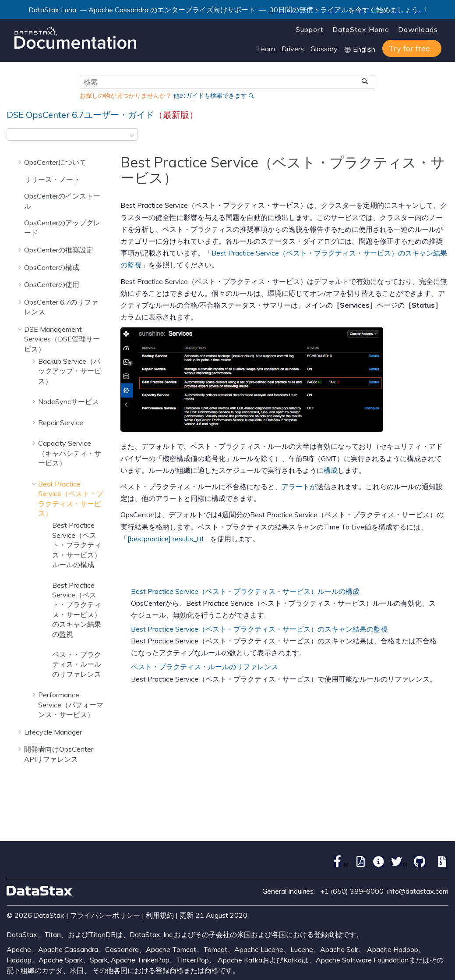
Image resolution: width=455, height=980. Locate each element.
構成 (331, 470)
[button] (21, 162)
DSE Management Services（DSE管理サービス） (62, 339)
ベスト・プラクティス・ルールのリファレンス (77, 664)
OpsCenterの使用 (52, 284)
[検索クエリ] (227, 82)
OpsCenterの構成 (52, 267)
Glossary (324, 49)
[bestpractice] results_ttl (165, 539)
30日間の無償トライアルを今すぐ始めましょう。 (347, 10)
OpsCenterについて (55, 162)
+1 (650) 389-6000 (352, 891)
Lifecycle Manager (53, 732)
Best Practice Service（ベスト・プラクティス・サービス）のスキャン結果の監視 (259, 629)
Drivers (293, 49)
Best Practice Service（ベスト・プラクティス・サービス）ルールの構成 (77, 545)
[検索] (365, 82)
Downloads (418, 29)
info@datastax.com (418, 891)
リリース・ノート (52, 179)
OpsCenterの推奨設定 (59, 250)
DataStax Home (361, 29)
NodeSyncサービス (69, 401)
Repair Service (61, 423)
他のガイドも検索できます (210, 96)
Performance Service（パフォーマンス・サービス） (71, 705)
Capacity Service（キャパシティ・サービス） (70, 453)
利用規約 (160, 915)
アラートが (299, 486)
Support (310, 29)
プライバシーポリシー (105, 915)
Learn (266, 49)
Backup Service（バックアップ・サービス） (70, 371)
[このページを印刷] (443, 137)
